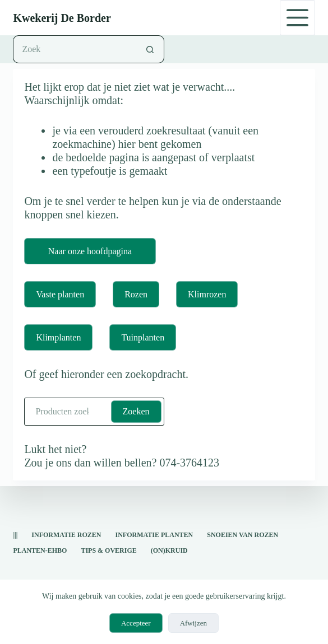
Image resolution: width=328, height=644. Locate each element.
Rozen (136, 294)
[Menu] (297, 18)
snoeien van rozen (242, 535)
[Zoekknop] (150, 49)
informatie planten (154, 535)
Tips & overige (108, 550)
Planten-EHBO (40, 550)
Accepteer (136, 623)
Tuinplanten (143, 337)
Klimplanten (58, 337)
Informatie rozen (66, 535)
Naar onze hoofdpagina (90, 251)
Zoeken (136, 411)
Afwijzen (193, 623)
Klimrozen (207, 294)
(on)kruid (169, 550)
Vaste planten (60, 294)
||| (15, 535)
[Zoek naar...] (74, 49)
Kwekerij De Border (62, 18)
